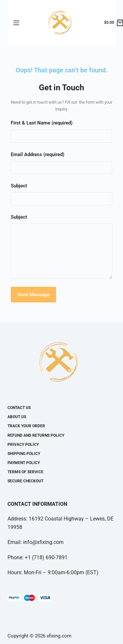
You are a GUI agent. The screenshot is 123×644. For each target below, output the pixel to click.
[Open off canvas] (16, 23)
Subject (19, 186)
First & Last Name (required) (42, 123)
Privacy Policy (23, 445)
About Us (17, 417)
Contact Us (19, 408)
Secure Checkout (25, 481)
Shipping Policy (24, 454)
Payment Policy (24, 463)
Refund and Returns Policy (36, 435)
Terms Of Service (25, 472)
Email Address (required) (38, 154)
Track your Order (26, 426)
